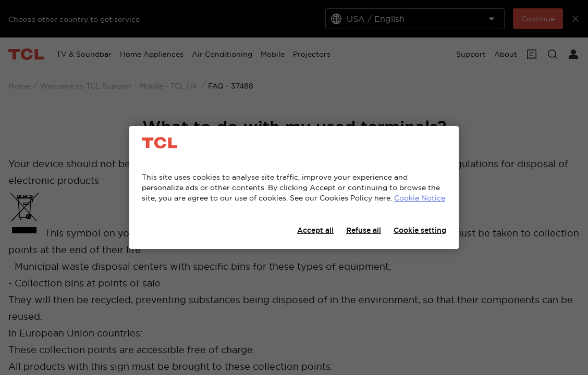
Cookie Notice (420, 198)
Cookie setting (420, 230)
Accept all (315, 230)
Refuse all (364, 230)
